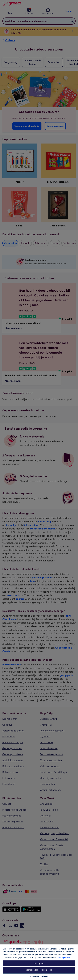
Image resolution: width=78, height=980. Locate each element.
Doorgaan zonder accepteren (39, 970)
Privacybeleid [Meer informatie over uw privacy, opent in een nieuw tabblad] (64, 957)
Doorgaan (39, 963)
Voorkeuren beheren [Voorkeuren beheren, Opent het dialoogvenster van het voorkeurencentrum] (39, 976)
